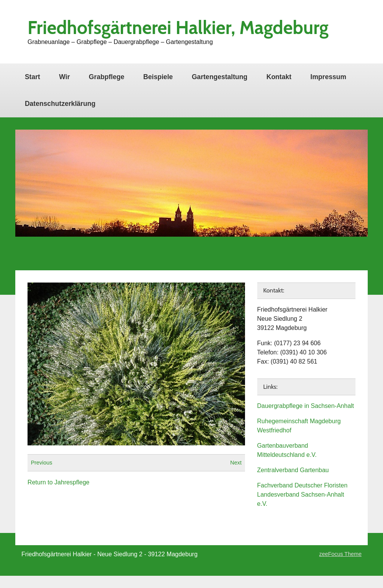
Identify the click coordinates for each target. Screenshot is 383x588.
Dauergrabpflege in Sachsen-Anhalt (306, 406)
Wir (65, 77)
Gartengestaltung (220, 77)
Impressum (328, 77)
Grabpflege (106, 77)
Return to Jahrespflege (58, 482)
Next (236, 463)
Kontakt (279, 77)
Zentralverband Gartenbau (293, 470)
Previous (42, 463)
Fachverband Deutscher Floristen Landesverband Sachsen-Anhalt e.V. (303, 495)
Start (32, 77)
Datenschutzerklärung (60, 104)
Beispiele (158, 77)
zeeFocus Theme (340, 554)
